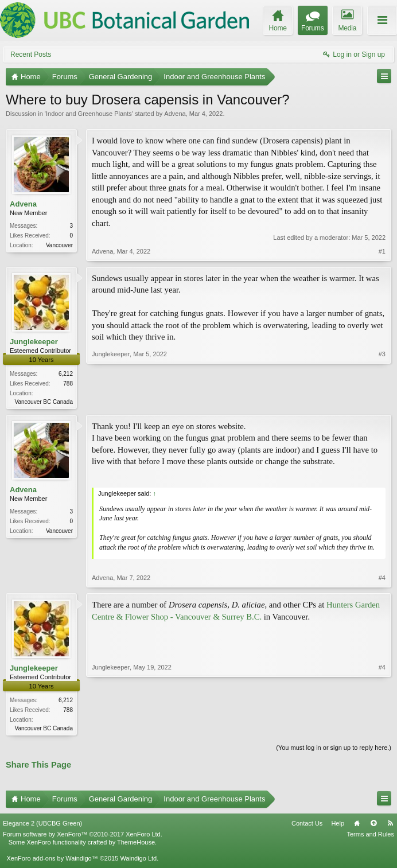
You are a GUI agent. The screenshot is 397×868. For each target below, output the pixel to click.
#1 (382, 251)
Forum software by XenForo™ (83, 836)
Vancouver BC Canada (44, 402)
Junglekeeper (34, 342)
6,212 (66, 374)
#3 (382, 400)
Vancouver (59, 245)
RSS (390, 826)
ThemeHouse (136, 844)
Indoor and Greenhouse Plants (89, 114)
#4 (382, 579)
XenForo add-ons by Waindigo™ (52, 861)
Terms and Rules (370, 836)
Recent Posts (31, 55)
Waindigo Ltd (138, 861)
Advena (175, 114)
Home (357, 826)
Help (338, 826)
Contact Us (307, 826)
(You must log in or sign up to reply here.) (334, 750)
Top (373, 826)
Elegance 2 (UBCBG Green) (42, 826)
